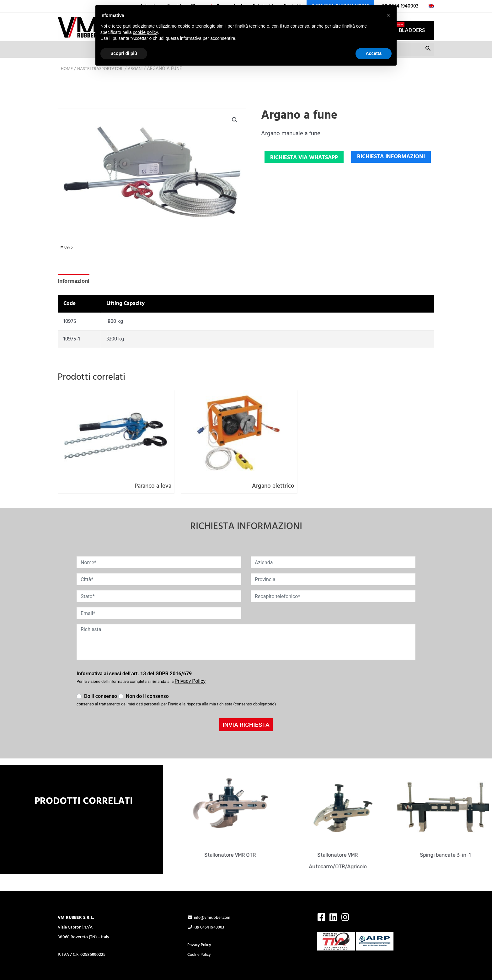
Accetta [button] (374, 53)
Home (67, 80)
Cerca (428, 62)
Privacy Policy (200, 923)
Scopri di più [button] (124, 53)
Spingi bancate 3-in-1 (449, 833)
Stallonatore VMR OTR (234, 833)
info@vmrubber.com (211, 896)
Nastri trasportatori (103, 80)
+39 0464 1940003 (207, 906)
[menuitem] (429, 6)
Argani (141, 80)
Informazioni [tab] (75, 293)
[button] (234, 131)
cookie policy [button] (145, 32)
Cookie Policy (200, 933)
